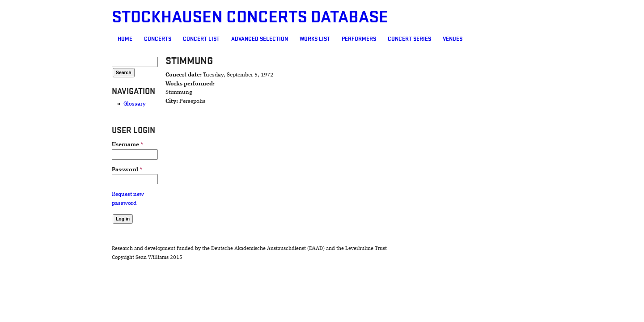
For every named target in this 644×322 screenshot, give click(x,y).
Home (74, 39)
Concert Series (358, 39)
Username (76, 145)
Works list (263, 39)
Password (76, 170)
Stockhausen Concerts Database (199, 17)
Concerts (106, 39)
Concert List (150, 39)
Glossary (83, 104)
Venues (401, 39)
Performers (307, 39)
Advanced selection (208, 39)
